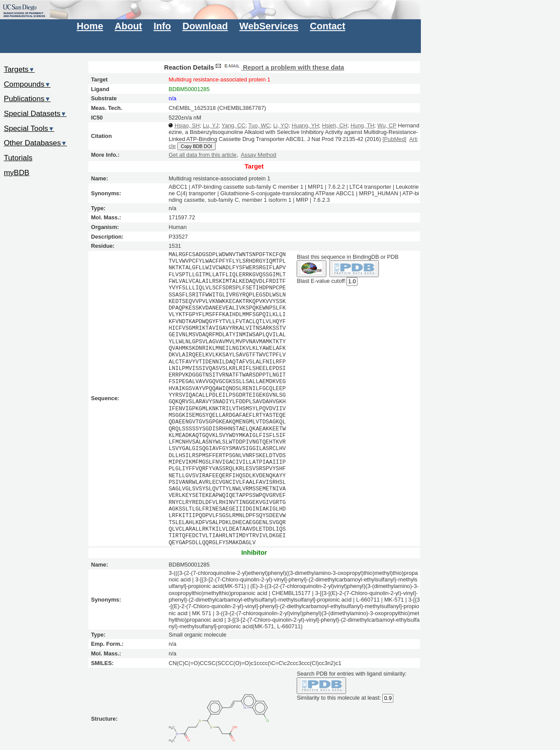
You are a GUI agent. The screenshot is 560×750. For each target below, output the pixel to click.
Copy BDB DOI (196, 146)
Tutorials (18, 158)
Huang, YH (305, 125)
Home (90, 26)
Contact (327, 26)
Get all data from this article (202, 155)
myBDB (17, 173)
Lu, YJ (211, 125)
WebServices (269, 26)
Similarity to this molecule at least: (339, 698)
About (128, 26)
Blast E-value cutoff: (321, 281)
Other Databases (36, 143)
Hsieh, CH (335, 125)
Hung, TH (362, 125)
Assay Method (259, 155)
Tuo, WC (259, 125)
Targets (19, 69)
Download (205, 26)
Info (162, 26)
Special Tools (29, 128)
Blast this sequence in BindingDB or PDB (347, 257)
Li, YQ (281, 125)
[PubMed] (394, 139)
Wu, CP (387, 125)
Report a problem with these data (279, 67)
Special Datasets (35, 113)
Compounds (27, 84)
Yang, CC (233, 125)
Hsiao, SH (187, 125)
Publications (27, 99)
